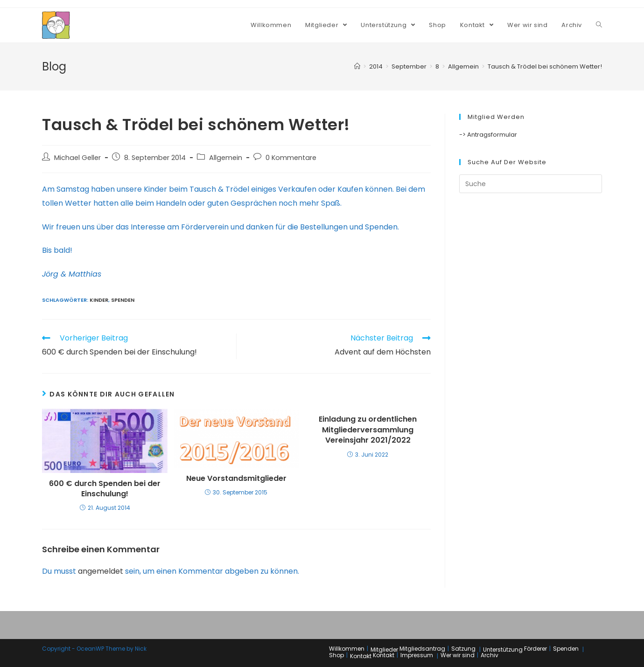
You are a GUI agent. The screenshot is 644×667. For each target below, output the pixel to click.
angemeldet (101, 571)
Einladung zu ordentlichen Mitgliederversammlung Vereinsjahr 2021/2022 (368, 430)
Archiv (490, 655)
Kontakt (361, 656)
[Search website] (599, 25)
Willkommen (347, 649)
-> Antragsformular (488, 135)
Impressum (417, 655)
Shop (336, 655)
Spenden (123, 300)
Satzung (463, 649)
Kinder (99, 300)
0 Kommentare (291, 158)
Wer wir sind (458, 655)
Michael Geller (77, 158)
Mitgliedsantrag (422, 649)
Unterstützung (503, 650)
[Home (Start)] (357, 66)
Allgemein (226, 158)
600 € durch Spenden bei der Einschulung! (105, 489)
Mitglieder (384, 650)
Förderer (535, 649)
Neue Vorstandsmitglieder (236, 479)
